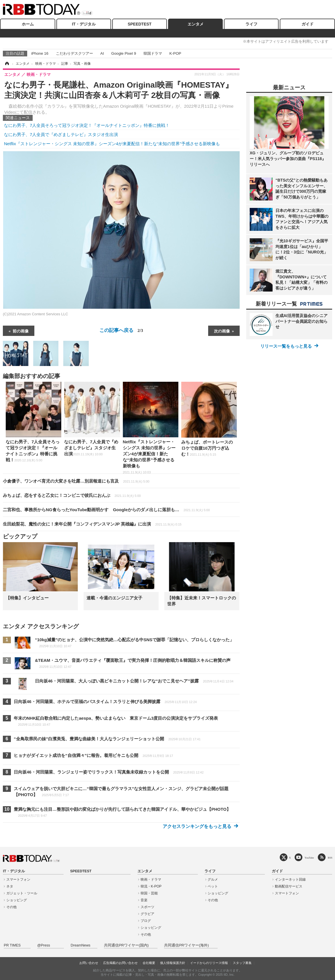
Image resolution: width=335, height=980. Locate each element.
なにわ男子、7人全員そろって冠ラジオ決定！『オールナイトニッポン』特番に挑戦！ (87, 125)
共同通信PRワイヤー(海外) (186, 945)
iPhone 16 (40, 53)
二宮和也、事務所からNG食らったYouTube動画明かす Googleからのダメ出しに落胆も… (106, 510)
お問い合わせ (89, 963)
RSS (330, 858)
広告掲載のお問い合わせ (120, 963)
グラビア (147, 914)
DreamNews (81, 945)
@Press (44, 945)
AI (102, 53)
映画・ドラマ (151, 879)
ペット (213, 886)
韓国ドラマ (153, 53)
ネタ (10, 886)
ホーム (28, 24)
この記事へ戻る (121, 330)
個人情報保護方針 (173, 963)
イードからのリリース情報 (209, 963)
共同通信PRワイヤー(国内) (126, 945)
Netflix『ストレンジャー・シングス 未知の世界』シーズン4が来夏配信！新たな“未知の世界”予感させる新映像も (112, 144)
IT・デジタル (84, 24)
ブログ (146, 921)
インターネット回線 (290, 879)
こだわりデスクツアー (74, 53)
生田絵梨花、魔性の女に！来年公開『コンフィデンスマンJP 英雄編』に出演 (92, 524)
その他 (11, 907)
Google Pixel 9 (124, 53)
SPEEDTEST (140, 24)
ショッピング (17, 900)
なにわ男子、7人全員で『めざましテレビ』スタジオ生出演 (61, 134)
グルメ (213, 879)
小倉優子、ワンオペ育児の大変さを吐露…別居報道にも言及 (76, 481)
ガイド (308, 24)
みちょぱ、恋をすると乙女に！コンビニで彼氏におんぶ (72, 495)
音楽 (144, 900)
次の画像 (222, 331)
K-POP (175, 53)
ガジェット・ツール (22, 893)
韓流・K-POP (151, 886)
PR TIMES (12, 945)
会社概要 (149, 963)
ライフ (251, 24)
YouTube (309, 858)
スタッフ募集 (242, 963)
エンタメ (196, 24)
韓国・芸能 (149, 893)
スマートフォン (18, 879)
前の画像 (21, 331)
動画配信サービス (289, 886)
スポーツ (147, 907)
